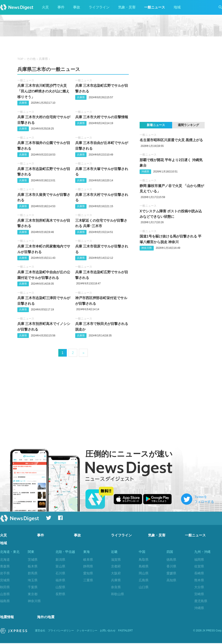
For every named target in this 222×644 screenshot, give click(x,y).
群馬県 (33, 573)
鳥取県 (144, 560)
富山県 (60, 566)
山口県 (144, 587)
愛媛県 (171, 573)
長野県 (60, 594)
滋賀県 (116, 560)
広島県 (144, 580)
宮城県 (5, 580)
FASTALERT (126, 631)
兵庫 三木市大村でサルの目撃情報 (102, 117)
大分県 (199, 587)
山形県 (5, 594)
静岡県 (88, 566)
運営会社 (40, 631)
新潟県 (60, 560)
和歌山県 (118, 594)
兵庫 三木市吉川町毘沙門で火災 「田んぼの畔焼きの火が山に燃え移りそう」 (43, 91)
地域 (177, 7)
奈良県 (116, 587)
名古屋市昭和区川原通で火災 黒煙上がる (171, 140)
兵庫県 (43, 59)
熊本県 (199, 580)
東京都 (33, 594)
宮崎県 (199, 594)
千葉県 (33, 587)
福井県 (60, 580)
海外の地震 (46, 618)
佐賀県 (199, 566)
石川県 (60, 573)
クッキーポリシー (87, 631)
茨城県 (33, 560)
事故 (77, 7)
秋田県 (5, 587)
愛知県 (88, 573)
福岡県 (199, 560)
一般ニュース (155, 7)
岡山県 (144, 573)
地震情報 (7, 618)
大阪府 (116, 573)
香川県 (171, 566)
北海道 (5, 560)
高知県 (171, 580)
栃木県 (33, 566)
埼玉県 (33, 580)
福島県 (5, 601)
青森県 (5, 566)
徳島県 (171, 560)
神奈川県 (147, 248)
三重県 (88, 580)
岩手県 (5, 573)
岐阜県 (88, 560)
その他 (31, 59)
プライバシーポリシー (61, 631)
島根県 (144, 566)
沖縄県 (145, 172)
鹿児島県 (201, 601)
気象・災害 (127, 7)
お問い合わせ (108, 631)
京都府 (116, 566)
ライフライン (99, 7)
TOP (20, 59)
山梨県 (60, 587)
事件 (61, 7)
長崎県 (199, 573)
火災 (45, 7)
